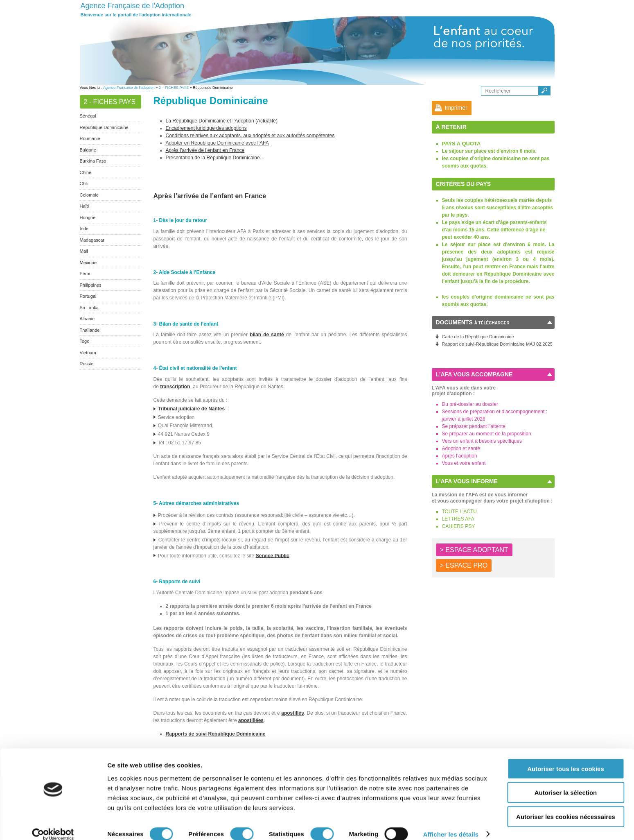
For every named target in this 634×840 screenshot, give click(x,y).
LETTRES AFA (458, 519)
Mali (84, 251)
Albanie (87, 319)
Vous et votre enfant (464, 463)
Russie (87, 364)
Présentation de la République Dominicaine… (215, 158)
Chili (84, 183)
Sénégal (88, 116)
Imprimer (456, 108)
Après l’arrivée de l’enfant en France (205, 150)
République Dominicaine (104, 127)
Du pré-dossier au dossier (470, 404)
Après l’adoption (460, 456)
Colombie (89, 195)
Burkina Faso (93, 161)
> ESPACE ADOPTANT (474, 550)
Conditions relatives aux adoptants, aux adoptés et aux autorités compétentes (250, 136)
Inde (84, 229)
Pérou (86, 274)
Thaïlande (90, 330)
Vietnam (88, 353)
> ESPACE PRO (464, 565)
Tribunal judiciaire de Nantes (190, 409)
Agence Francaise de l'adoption (129, 88)
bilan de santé (267, 335)
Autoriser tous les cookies (566, 758)
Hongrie (88, 217)
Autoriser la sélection (566, 782)
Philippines (91, 285)
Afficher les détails (451, 824)
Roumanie (90, 138)
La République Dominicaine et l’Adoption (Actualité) (222, 121)
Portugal (88, 296)
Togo (85, 341)
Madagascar (92, 240)
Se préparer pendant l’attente (474, 426)
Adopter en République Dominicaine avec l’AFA (217, 143)
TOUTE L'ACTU (459, 512)
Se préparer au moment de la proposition (487, 434)
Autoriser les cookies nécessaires (566, 806)
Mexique (88, 263)
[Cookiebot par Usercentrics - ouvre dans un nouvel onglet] (53, 824)
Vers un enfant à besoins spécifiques (482, 441)
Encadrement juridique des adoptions (206, 128)
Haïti (85, 206)
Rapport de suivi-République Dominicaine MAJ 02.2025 (497, 344)
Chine (86, 172)
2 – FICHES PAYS (174, 88)
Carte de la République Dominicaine (478, 337)
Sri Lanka (89, 308)
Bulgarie (88, 150)
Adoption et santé (461, 448)
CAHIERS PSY (459, 526)
